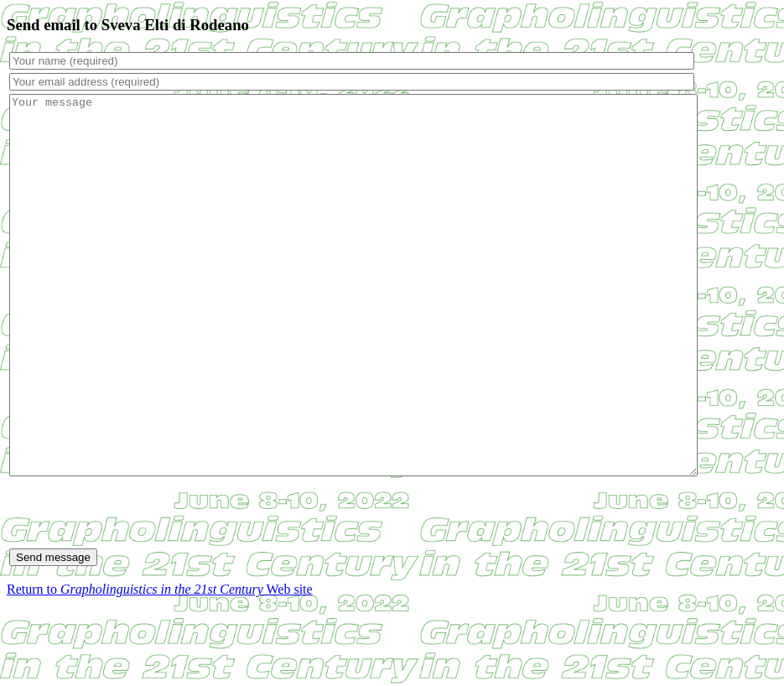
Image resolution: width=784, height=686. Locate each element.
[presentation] (137, 588)
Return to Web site (160, 665)
